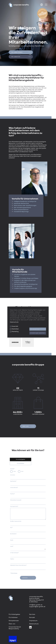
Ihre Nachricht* (14, 506)
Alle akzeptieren (35, 329)
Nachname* (13, 481)
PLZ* (11, 528)
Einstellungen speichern (38, 333)
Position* (13, 494)
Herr (22, 471)
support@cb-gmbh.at (37, 607)
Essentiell (14, 326)
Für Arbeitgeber (21, 52)
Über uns (28, 426)
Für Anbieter (21, 57)
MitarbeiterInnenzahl (16, 500)
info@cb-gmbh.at (36, 605)
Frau (15, 471)
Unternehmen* (14, 488)
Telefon (12, 559)
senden (28, 578)
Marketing (14, 332)
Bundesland (13, 534)
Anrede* (12, 469)
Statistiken (14, 329)
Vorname (13, 475)
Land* (12, 546)
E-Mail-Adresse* (14, 553)
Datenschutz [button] (14, 322)
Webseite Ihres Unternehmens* (18, 565)
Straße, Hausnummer (16, 521)
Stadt (12, 540)
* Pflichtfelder (14, 573)
